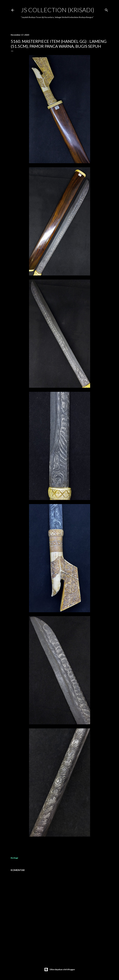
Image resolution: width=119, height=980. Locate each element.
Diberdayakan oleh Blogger (60, 970)
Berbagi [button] (14, 858)
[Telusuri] (106, 9)
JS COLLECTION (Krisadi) (58, 10)
